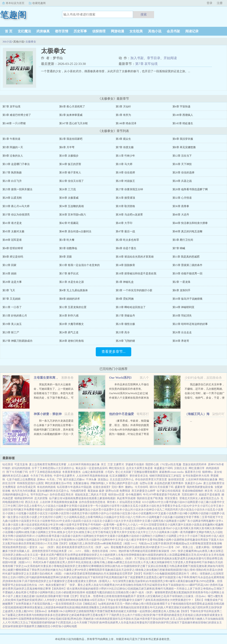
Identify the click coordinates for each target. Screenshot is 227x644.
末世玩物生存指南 (131, 585)
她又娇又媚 (143, 589)
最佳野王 (87, 615)
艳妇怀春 (124, 551)
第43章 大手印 (124, 223)
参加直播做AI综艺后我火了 (92, 600)
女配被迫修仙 (81, 483)
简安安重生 (171, 498)
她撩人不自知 (205, 619)
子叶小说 (13, 540)
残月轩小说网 (53, 517)
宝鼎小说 (130, 513)
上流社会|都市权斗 (186, 619)
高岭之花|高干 (164, 596)
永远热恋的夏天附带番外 (169, 483)
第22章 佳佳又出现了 (71, 181)
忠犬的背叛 (41, 498)
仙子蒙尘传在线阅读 (169, 491)
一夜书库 (183, 532)
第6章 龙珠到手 (181, 290)
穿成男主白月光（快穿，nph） (93, 547)
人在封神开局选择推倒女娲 (92, 476)
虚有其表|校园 (153, 600)
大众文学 (58, 540)
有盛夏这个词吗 (163, 468)
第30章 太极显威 (69, 198)
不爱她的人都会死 (13, 592)
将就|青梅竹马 (157, 589)
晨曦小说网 (14, 532)
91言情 (150, 525)
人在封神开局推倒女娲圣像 (202, 479)
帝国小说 (77, 506)
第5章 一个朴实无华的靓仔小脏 (134, 290)
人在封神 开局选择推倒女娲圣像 (59, 502)
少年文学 (53, 525)
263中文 (159, 502)
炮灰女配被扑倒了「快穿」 (62, 585)
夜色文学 (80, 513)
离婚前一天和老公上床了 (180, 589)
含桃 (216, 604)
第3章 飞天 (9, 290)
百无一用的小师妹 (128, 604)
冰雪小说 (101, 510)
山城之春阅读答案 (93, 472)
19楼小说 (187, 513)
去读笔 (33, 525)
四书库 (174, 510)
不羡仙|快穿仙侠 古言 (163, 619)
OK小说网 (77, 540)
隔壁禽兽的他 (113, 611)
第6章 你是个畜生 (126, 248)
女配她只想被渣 (158, 570)
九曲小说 (8, 521)
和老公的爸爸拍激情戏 (112, 596)
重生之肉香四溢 (103, 607)
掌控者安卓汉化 (139, 476)
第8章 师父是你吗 (13, 257)
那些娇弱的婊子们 (50, 623)
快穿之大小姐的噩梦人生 (106, 555)
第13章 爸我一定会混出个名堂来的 (79, 265)
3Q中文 (190, 506)
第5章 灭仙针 (123, 107)
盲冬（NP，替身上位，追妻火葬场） (190, 547)
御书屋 (49, 592)
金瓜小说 (181, 506)
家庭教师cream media (171, 472)
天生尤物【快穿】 (58, 543)
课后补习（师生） (189, 574)
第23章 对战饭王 (125, 181)
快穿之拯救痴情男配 (82, 611)
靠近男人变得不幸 (68, 562)
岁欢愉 (203, 615)
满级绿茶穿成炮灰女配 (164, 559)
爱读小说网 (38, 592)
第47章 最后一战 (125, 231)
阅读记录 (192, 31)
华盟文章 (48, 540)
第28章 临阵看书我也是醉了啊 (190, 189)
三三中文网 (9, 506)
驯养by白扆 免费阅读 (118, 491)
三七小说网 (68, 517)
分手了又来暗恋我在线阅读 (45, 472)
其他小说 (155, 31)
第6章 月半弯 (67, 147)
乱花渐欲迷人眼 (88, 562)
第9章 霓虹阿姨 (125, 299)
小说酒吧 (176, 540)
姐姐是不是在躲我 (209, 495)
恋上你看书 (33, 506)
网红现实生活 (117, 468)
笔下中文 (218, 517)
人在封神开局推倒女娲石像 (84, 464)
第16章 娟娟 (9, 274)
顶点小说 (56, 506)
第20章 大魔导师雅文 (71, 324)
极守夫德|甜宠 (168, 577)
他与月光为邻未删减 (24, 491)
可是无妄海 (21, 464)
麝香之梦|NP (74, 570)
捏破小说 (209, 513)
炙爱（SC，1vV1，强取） (77, 551)
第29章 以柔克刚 (12, 198)
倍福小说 (119, 513)
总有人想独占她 (170, 611)
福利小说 (109, 506)
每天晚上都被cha (107, 562)
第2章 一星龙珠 (181, 282)
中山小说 (109, 513)
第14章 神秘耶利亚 (183, 307)
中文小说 (200, 506)
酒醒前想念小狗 (46, 626)
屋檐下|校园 (189, 566)
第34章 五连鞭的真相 (71, 206)
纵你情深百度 (176, 479)
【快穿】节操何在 (190, 611)
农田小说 (70, 521)
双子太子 (168, 604)
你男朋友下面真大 (208, 540)
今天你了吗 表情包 (41, 476)
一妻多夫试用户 (47, 555)
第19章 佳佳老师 (125, 173)
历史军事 (80, 31)
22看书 (167, 502)
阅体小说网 (76, 528)
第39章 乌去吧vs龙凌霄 (129, 215)
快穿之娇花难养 (73, 615)
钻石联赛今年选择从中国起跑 (74, 487)
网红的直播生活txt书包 (58, 483)
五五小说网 (137, 528)
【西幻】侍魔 (202, 600)
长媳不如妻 (12, 574)
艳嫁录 (163, 562)
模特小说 (64, 510)
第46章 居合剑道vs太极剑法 (75, 231)
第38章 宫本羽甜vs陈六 (73, 215)
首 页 (9, 31)
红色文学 (159, 506)
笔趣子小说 (161, 517)
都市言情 (62, 31)
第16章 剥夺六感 (69, 316)
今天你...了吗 (54, 479)
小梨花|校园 (9, 607)
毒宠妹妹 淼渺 (96, 491)
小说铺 (17, 536)
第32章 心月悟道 (182, 198)
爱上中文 (40, 517)
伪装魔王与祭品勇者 (170, 566)
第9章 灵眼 (66, 257)
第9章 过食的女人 (13, 156)
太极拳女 (31, 42)
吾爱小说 (198, 502)
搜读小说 (42, 510)
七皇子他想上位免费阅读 (21, 479)
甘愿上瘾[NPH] (25, 611)
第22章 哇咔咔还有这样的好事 (190, 324)
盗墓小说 (166, 513)
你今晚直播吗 (134, 495)
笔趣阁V (211, 521)
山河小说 (133, 510)
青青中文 (145, 540)
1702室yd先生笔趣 (171, 464)
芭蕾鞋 (198, 604)
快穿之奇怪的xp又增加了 (210, 589)
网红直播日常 (197, 468)
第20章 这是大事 (12, 282)
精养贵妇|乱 (20, 547)
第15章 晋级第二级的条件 (187, 265)
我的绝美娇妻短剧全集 (200, 487)
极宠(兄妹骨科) (137, 581)
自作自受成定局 (26, 487)
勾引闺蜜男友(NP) (109, 585)
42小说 (139, 513)
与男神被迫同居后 (140, 551)
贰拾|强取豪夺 (50, 596)
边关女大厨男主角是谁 (139, 468)
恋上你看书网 (90, 517)
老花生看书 (162, 528)
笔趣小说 (26, 513)
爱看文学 (170, 506)
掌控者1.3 (113, 502)
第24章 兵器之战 (182, 181)
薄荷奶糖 (90, 574)
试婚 (221, 604)
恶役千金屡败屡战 (69, 559)
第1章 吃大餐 (67, 240)
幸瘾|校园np (180, 543)
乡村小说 (211, 536)
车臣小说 (125, 517)
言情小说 (69, 513)
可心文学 (211, 506)
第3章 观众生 (123, 139)
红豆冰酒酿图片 (119, 476)
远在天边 (121, 570)
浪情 (107, 566)
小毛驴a (109, 472)
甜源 (51, 607)
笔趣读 (194, 540)
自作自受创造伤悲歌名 (92, 502)
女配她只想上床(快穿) (82, 543)
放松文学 (94, 536)
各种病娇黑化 (61, 607)
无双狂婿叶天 (190, 495)
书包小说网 (210, 592)
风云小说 (104, 517)
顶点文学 (37, 540)
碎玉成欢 (135, 547)
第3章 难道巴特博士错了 (17, 115)
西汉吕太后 (32, 502)
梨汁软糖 (64, 596)
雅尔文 (129, 506)
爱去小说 (18, 517)
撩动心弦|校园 (128, 589)
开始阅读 (170, 58)
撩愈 (86, 607)
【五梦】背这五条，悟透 (84, 596)
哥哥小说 (119, 506)
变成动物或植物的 (193, 491)
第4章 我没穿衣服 (183, 139)
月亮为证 (147, 585)
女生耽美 (136, 31)
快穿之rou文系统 (25, 566)
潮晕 (24, 570)
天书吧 (52, 528)
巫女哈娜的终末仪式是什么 (53, 491)
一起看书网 (108, 525)
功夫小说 (205, 510)
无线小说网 (165, 521)
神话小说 (154, 510)
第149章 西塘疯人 (183, 115)
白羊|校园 (152, 581)
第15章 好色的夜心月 (15, 316)
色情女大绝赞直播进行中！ (178, 600)
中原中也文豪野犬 (64, 476)
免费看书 (32, 510)
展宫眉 (172, 607)
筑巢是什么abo (193, 483)
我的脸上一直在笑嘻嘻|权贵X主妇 (62, 604)
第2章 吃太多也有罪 (127, 240)
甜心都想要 (154, 611)
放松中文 (105, 536)
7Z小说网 (34, 528)
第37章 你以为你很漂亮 (16, 215)
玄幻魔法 (24, 31)
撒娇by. (129, 487)
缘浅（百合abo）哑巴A (202, 596)
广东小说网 (191, 521)
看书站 (154, 540)
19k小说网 (65, 611)
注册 (220, 3)
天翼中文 (181, 525)
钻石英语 (8, 464)
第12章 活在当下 (182, 156)
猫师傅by (207, 472)
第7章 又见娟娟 (11, 299)
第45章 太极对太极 (13, 231)
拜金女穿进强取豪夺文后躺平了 (127, 600)
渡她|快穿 (187, 592)
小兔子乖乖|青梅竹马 (188, 577)
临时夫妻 (41, 566)
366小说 (7, 42)
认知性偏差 (76, 577)
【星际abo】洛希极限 (46, 611)
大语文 (130, 521)
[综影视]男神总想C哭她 (75, 619)
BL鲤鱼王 (81, 532)
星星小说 (37, 513)
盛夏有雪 (180, 487)
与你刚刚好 (38, 615)
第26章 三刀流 (68, 189)
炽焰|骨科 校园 (83, 592)
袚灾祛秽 (182, 607)
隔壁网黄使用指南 (32, 619)
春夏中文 (66, 506)
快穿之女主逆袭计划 (30, 574)
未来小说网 (171, 532)
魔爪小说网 (63, 528)
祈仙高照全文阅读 (130, 502)
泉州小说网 (82, 536)
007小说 (173, 528)
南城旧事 (22, 607)
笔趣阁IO (210, 525)
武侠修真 (43, 31)
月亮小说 (89, 540)
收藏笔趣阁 (39, 3)
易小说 (89, 513)
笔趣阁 (73, 510)
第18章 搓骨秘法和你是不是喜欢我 (136, 274)
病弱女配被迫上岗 (37, 607)
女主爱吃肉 (90, 581)
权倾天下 (177, 623)
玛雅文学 (21, 510)
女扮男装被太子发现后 (29, 604)
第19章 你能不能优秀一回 (187, 274)
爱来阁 (44, 528)
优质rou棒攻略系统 (106, 543)
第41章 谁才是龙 (12, 223)
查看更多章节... (113, 352)
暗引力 (171, 562)
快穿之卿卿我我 (90, 570)
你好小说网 (141, 536)
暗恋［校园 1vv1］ (128, 543)
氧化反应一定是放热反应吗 (92, 468)
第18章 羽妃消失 (182, 316)
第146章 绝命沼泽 (126, 123)
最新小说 (115, 536)
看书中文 (219, 502)
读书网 (202, 521)
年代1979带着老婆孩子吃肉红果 (162, 495)
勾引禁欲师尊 (209, 559)
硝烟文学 (183, 517)
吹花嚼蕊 (175, 555)
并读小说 (123, 540)
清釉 (91, 607)
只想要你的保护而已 (159, 623)
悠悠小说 (191, 525)
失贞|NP (198, 555)
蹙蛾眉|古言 (187, 555)
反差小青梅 (53, 566)
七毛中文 (70, 532)
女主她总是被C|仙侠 (30, 596)
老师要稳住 (85, 555)
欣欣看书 (49, 536)
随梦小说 (219, 513)
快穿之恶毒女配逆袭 (71, 581)
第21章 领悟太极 (125, 324)
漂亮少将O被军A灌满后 (171, 581)
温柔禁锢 (85, 559)
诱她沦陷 (129, 607)
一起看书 (119, 525)
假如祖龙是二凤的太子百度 (91, 495)
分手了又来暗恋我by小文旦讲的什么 (53, 468)
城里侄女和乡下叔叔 (164, 585)
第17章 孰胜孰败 (12, 173)
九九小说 (215, 532)
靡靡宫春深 (157, 551)
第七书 (28, 592)
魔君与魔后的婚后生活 (105, 592)
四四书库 (26, 536)
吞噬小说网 (25, 540)
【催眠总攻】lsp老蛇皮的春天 (100, 604)
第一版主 (8, 517)
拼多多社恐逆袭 (54, 615)
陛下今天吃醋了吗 (17, 472)
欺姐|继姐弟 (76, 607)
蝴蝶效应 (99, 566)
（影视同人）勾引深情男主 (113, 581)
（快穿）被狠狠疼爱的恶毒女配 (163, 592)
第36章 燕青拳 (181, 206)
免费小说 (177, 513)
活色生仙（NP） (36, 585)
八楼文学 (134, 540)
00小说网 (187, 502)
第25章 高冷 (123, 332)
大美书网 (183, 528)
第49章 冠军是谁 (12, 240)
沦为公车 (61, 570)
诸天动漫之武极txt (74, 479)
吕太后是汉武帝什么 (122, 479)
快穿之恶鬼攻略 (28, 589)
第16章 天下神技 (182, 164)
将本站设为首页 (15, 3)
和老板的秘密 (88, 589)
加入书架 (137, 58)
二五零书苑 (206, 517)
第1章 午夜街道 (11, 139)
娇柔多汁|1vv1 (160, 547)
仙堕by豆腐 (146, 483)
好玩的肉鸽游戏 (21, 468)
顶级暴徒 (114, 574)
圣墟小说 (59, 536)
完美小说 (29, 517)
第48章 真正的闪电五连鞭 (187, 231)
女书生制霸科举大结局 (196, 476)
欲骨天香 (118, 607)
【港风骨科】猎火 (61, 589)
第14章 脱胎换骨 (125, 265)
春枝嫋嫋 (178, 604)
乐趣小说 (173, 517)
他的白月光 (102, 574)
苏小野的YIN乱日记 (108, 589)
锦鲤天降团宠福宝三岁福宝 (165, 476)
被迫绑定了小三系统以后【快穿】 (39, 559)
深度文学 (29, 521)
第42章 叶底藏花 (69, 223)
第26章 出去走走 (182, 332)
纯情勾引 (96, 559)
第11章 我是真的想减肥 (186, 257)
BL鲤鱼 (25, 532)
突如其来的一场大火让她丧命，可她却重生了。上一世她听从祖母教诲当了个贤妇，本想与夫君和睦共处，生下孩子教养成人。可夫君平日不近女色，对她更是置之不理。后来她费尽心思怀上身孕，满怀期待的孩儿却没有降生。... (54, 398)
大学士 (144, 532)
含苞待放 (189, 604)
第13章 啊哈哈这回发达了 (131, 307)
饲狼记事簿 (44, 589)
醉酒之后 (122, 562)
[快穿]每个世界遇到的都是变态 (164, 615)
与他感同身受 (78, 491)
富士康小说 (9, 525)
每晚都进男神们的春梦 (56, 577)
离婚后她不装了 (121, 577)
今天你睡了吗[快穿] (88, 623)
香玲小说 (18, 521)
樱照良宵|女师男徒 (67, 555)
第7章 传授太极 (125, 147)
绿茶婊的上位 (208, 574)
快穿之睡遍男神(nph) (190, 551)
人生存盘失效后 (127, 623)
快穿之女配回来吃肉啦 (63, 600)
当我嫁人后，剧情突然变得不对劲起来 (39, 551)
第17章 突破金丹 (125, 316)
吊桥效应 (195, 623)
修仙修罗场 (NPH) (196, 581)
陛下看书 (112, 528)
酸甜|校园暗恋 (170, 574)
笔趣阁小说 (127, 536)
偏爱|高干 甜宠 (134, 596)
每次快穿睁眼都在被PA (134, 555)
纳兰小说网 (154, 536)
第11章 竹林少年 (125, 156)
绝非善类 (26, 615)
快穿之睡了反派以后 (147, 566)
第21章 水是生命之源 (71, 282)
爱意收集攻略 (214, 543)
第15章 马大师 (124, 164)
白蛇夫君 (207, 570)
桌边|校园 (208, 604)
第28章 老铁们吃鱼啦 (71, 341)
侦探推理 (99, 31)
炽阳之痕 (141, 615)
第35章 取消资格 (125, 206)
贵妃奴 (153, 604)
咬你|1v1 (42, 543)
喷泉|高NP (146, 547)
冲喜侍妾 (145, 619)
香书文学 (74, 525)
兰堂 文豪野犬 (116, 464)
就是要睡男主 (138, 577)
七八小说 (45, 506)
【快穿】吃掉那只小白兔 (147, 574)
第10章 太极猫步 (69, 156)
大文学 (122, 521)
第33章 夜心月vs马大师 (16, 206)
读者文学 (88, 506)
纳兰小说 (101, 528)
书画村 (97, 525)
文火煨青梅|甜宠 (196, 543)
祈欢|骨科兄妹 (13, 600)
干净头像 (91, 479)
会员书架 (173, 31)
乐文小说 (40, 521)
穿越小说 (177, 502)
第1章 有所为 (123, 115)
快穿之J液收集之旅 (138, 570)
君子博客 (194, 517)
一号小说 (98, 506)
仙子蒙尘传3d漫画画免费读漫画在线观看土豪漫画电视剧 (82, 498)
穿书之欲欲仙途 (17, 585)
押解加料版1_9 (99, 483)
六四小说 (183, 510)
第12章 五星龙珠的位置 (73, 307)
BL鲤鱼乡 (149, 528)
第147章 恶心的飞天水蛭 (73, 123)
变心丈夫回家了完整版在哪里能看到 (137, 472)
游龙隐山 (103, 479)
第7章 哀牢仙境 (146, 64)
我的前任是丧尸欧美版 (150, 498)
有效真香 (69, 547)
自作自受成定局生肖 (62, 495)
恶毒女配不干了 (102, 615)
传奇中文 (113, 540)
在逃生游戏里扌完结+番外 (108, 487)
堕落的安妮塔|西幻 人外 (35, 600)
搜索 (144, 14)
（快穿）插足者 (55, 547)
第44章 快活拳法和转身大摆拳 (190, 223)
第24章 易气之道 (69, 332)
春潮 (160, 604)
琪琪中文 (139, 521)
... (191, 421)
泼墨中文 (112, 510)
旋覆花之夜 (14, 615)
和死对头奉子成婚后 (45, 562)
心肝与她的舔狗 (33, 577)
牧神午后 (16, 619)
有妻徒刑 (142, 623)
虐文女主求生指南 (214, 555)
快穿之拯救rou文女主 (20, 555)
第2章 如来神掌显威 (71, 115)
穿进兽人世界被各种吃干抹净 (192, 562)
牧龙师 (186, 540)
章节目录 (154, 58)
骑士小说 (16, 513)
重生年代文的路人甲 (157, 607)
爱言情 (158, 525)
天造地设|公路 (190, 615)
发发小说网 (89, 528)
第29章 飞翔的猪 (125, 341)
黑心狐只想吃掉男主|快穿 (202, 607)
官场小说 (61, 626)
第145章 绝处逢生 (183, 123)
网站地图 (72, 626)
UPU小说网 (147, 517)
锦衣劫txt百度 (116, 495)
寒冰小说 (149, 506)
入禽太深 (213, 551)
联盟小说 (53, 510)
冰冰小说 (143, 510)
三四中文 (21, 506)
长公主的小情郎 (14, 577)
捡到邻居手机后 (102, 577)
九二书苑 (165, 510)
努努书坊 (50, 521)
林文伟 (209, 491)
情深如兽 (8, 547)
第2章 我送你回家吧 (71, 139)
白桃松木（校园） (53, 574)
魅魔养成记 (123, 547)
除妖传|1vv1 (183, 585)
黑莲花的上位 (68, 623)
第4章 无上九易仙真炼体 (73, 290)
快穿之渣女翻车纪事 (82, 566)
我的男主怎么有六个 (123, 615)
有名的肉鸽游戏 (46, 487)
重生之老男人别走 (88, 585)
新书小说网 (101, 540)
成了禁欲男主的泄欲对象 (41, 570)
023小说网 (148, 502)
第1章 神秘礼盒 (125, 282)
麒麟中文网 (195, 532)
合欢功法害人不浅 (138, 562)
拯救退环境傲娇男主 (25, 626)
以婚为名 (115, 566)
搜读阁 (68, 540)
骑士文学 (48, 532)
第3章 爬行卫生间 (183, 240)
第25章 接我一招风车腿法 (17, 189)
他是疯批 (65, 566)
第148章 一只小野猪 (14, 123)
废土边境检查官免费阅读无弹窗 (48, 464)
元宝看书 (114, 532)
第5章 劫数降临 (68, 248)
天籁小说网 (36, 532)
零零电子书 (86, 525)
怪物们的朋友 (209, 623)
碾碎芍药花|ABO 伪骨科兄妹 (206, 585)
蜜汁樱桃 (16, 570)
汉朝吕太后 (181, 468)
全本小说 (122, 510)
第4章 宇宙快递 (181, 107)
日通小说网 (151, 521)
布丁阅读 (200, 536)
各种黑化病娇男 (109, 623)
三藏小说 (209, 502)
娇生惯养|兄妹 (11, 589)
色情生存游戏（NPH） (105, 551)
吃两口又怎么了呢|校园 (26, 623)
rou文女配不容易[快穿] (160, 543)
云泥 (35, 555)
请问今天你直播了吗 (161, 487)
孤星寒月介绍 (193, 472)
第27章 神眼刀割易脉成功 (17, 341)
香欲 (113, 547)
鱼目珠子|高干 (22, 581)
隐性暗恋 (35, 581)
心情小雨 (144, 604)
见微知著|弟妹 (204, 566)
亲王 (104, 464)
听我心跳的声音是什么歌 (124, 483)
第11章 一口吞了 (12, 307)
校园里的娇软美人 (159, 555)
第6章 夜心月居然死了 (72, 107)
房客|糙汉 (32, 543)
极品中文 (114, 517)
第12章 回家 (9, 265)
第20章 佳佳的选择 (183, 173)
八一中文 (141, 525)
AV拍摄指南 (127, 566)
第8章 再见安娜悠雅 (184, 147)
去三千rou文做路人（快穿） (118, 559)
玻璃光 (76, 589)
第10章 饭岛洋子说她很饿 (187, 299)
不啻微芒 (100, 611)
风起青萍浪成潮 (126, 498)
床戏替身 (198, 592)
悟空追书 (10, 510)
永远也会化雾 (208, 577)
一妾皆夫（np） (36, 547)
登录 (209, 3)
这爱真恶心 (153, 577)
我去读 (201, 525)
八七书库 (135, 517)
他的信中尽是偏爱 (121, 414)
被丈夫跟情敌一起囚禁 (134, 611)
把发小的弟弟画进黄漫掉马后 (106, 619)
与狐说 (143, 543)
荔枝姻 (186, 623)
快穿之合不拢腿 (50, 581)
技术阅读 (42, 525)
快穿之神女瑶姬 (52, 619)
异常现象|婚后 (108, 570)
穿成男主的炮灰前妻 (189, 559)
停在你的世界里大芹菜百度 (151, 479)
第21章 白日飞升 (12, 181)
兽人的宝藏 (149, 596)
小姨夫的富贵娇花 (74, 574)
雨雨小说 (98, 513)
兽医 (205, 551)
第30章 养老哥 (181, 341)
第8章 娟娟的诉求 (69, 299)
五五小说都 (124, 528)
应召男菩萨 (126, 574)
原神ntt (41, 479)
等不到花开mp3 (39, 495)
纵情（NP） (171, 551)
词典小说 (58, 513)
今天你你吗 (141, 487)
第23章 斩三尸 (11, 332)
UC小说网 (38, 536)
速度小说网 (178, 521)
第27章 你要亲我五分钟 (129, 189)
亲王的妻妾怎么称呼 (143, 491)
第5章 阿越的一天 (13, 147)
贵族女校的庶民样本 (195, 464)
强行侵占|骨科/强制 (190, 570)
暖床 (72, 592)
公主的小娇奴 (61, 592)
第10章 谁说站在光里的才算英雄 (135, 257)
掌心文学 (92, 532)
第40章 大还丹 (181, 215)
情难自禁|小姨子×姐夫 (131, 592)
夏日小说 (113, 521)
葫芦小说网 (22, 528)
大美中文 (124, 532)
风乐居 (78, 517)
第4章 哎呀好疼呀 (13, 248)
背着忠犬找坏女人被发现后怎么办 (199, 498)
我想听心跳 (152, 464)
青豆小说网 (169, 525)
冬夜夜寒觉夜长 (72, 472)
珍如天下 (88, 577)
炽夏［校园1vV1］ (22, 562)
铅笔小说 (135, 532)
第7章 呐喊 (179, 248)
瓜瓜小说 (138, 506)
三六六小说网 (156, 532)
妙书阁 (205, 532)
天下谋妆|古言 (142, 559)
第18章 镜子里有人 (70, 173)
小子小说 (190, 536)
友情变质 (139, 607)
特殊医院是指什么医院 (30, 483)
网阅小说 (198, 513)
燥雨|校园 (173, 570)
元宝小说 (48, 513)
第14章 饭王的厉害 (70, 164)
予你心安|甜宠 (11, 559)
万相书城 (103, 532)
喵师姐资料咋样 (24, 498)
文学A (220, 521)
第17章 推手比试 (69, 274)
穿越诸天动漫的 (135, 464)
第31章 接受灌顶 (125, 198)
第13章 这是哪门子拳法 (16, 164)
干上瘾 (14, 596)
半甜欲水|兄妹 (131, 619)
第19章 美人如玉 (12, 324)
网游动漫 (117, 31)
